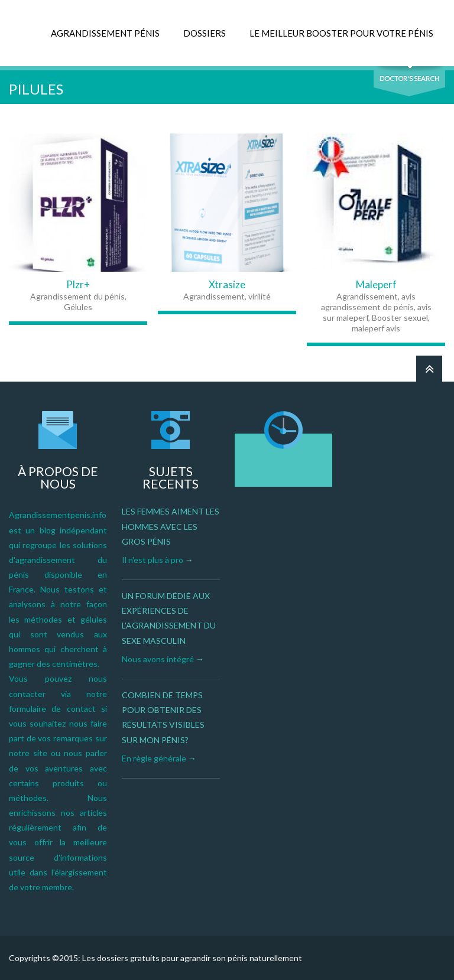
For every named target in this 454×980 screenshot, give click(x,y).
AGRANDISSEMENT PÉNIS (105, 33)
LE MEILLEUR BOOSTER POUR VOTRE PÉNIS (341, 33)
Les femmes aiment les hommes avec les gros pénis (171, 526)
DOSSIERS (205, 33)
